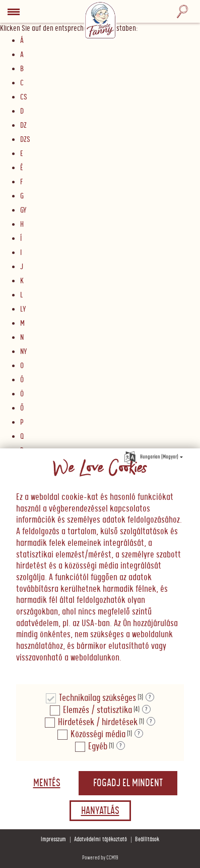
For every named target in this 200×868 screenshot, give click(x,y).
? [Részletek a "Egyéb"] (121, 746)
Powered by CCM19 (100, 858)
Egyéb (98, 747)
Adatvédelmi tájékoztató (101, 839)
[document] (100, 567)
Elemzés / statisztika (97, 710)
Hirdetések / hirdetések (98, 722)
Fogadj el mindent (128, 783)
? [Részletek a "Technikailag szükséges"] (150, 697)
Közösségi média (98, 734)
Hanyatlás (100, 811)
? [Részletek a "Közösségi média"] (139, 734)
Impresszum (53, 839)
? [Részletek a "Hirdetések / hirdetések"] (151, 722)
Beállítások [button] (147, 839)
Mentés (47, 783)
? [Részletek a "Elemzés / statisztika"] (146, 709)
